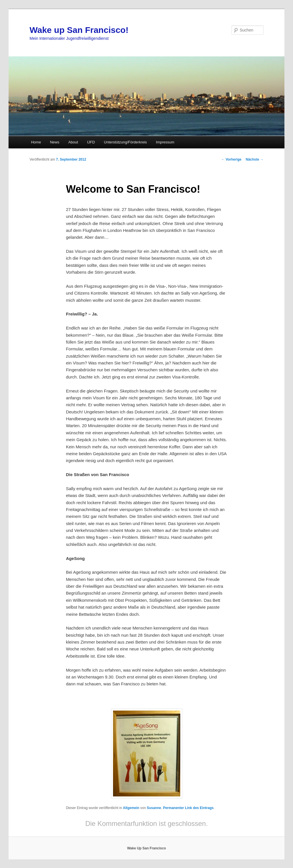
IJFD (91, 142)
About (73, 142)
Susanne (154, 808)
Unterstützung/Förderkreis (125, 142)
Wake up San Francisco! (79, 30)
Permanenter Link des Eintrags (188, 808)
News (55, 142)
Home (36, 142)
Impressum (165, 142)
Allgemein (131, 808)
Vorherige (231, 159)
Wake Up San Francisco (146, 848)
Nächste (255, 159)
